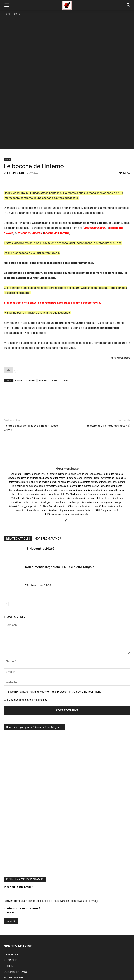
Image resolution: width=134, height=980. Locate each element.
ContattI (109, 965)
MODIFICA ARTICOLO (17, 935)
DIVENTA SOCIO (14, 890)
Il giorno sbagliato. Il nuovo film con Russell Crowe (31, 373)
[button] (7, 5)
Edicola (72, 965)
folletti (54, 325)
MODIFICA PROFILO (16, 940)
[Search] (129, 5)
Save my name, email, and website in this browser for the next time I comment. (55, 636)
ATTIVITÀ (9, 884)
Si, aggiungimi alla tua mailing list (25, 645)
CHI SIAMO (11, 873)
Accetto (11, 773)
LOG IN (8, 923)
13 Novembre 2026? (40, 494)
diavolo (43, 325)
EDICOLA (9, 844)
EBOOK (8, 827)
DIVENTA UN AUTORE (17, 946)
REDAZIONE (11, 815)
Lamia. (65, 325)
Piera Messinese (16, 118)
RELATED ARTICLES (18, 484)
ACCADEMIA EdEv (15, 879)
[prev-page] (6, 549)
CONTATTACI (12, 902)
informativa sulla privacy (83, 761)
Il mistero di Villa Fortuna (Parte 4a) (108, 371)
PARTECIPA (11, 896)
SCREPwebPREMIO (15, 832)
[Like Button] (9, 315)
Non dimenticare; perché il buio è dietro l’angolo (60, 512)
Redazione (95, 965)
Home (7, 14)
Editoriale (49, 965)
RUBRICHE (10, 821)
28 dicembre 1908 (38, 530)
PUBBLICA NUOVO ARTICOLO (22, 929)
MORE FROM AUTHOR (48, 484)
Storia (17, 14)
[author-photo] (67, 408)
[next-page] (12, 549)
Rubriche (36, 965)
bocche (19, 325)
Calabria (31, 325)
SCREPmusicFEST (14, 838)
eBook (83, 965)
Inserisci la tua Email (19, 747)
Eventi (61, 965)
